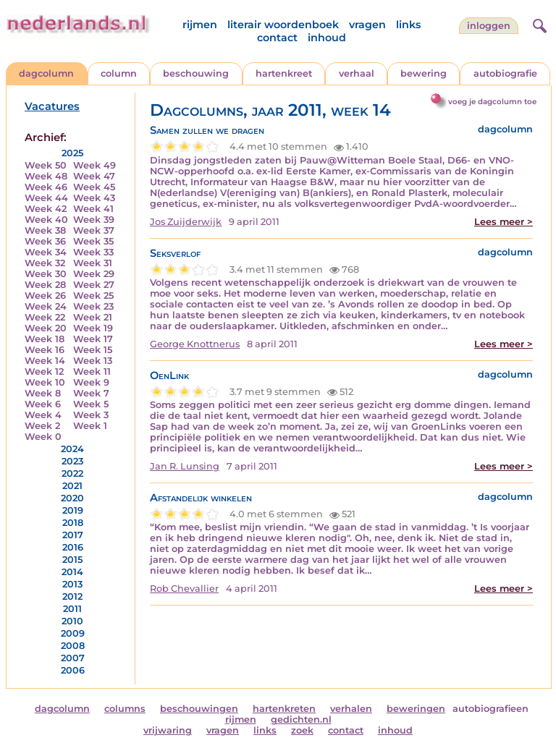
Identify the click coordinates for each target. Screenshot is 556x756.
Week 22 (45, 317)
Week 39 (94, 220)
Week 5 (91, 404)
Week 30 (46, 274)
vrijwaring (168, 730)
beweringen (416, 709)
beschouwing (196, 73)
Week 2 (42, 426)
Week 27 (94, 285)
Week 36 (45, 241)
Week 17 (93, 339)
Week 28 (45, 285)
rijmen (200, 25)
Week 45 (94, 187)
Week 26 (45, 296)
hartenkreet (284, 73)
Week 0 (43, 437)
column (119, 73)
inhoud (327, 38)
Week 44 (46, 198)
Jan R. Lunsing (185, 466)
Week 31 (93, 263)
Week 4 (43, 415)
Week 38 (45, 230)
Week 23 (93, 306)
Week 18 (45, 339)
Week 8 (43, 393)
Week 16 (45, 350)
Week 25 (93, 296)
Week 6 (43, 404)
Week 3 (91, 415)
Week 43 (94, 198)
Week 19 (93, 328)
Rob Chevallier (184, 589)
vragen (367, 25)
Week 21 (93, 317)
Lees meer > (504, 222)
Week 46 (46, 187)
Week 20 (46, 328)
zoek (302, 730)
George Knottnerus (195, 344)
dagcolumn (46, 73)
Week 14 (45, 361)
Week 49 (94, 165)
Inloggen (489, 26)
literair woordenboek (283, 25)
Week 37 (94, 230)
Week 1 (90, 426)
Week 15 (93, 350)
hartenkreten (284, 709)
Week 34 (46, 252)
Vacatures (52, 106)
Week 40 (46, 220)
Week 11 (92, 371)
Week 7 (91, 393)
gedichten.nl (301, 719)
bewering (424, 73)
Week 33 (93, 252)
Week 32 (45, 263)
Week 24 (46, 306)
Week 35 (93, 241)
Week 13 (93, 361)
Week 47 (94, 176)
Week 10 (45, 382)
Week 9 (91, 382)
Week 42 (46, 209)
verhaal (357, 73)
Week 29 (94, 274)
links (408, 25)
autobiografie (505, 73)
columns (125, 709)
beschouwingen (199, 709)
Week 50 (46, 165)
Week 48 (46, 176)
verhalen (351, 709)
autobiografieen (490, 709)
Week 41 (93, 209)
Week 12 (44, 371)
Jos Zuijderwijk (186, 222)
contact (277, 38)
